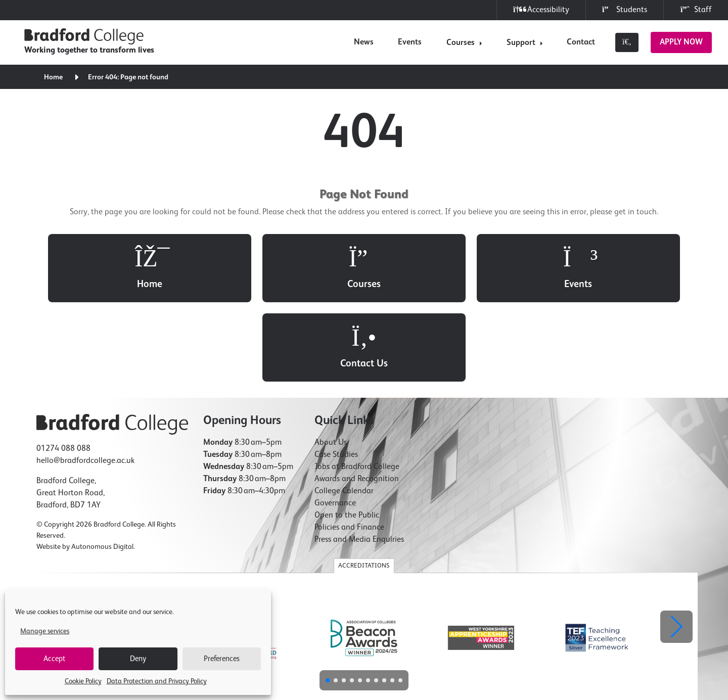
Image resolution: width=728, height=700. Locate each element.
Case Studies (336, 376)
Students (625, 10)
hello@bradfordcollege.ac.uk (85, 382)
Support (521, 43)
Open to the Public (347, 437)
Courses (461, 43)
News (364, 42)
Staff (696, 10)
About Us (331, 364)
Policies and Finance (349, 449)
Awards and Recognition (357, 400)
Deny (138, 659)
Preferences (222, 659)
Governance (335, 425)
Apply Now (681, 42)
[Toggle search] (627, 42)
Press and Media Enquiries (359, 461)
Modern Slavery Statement (484, 637)
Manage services (45, 631)
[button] (676, 548)
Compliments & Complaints (564, 637)
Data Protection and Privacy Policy (157, 681)
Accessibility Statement (411, 637)
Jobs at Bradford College (357, 388)
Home (54, 77)
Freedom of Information (340, 637)
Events (410, 42)
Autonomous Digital (102, 468)
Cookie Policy (83, 681)
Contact (581, 42)
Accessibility (541, 10)
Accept (54, 659)
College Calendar (344, 412)
